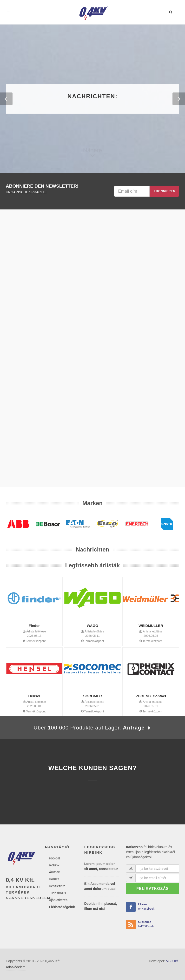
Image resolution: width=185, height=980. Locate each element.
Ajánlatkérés (58, 900)
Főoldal (54, 858)
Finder (34, 626)
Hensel (34, 696)
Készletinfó (57, 886)
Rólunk (54, 865)
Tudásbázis (57, 893)
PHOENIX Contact (151, 696)
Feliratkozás (152, 889)
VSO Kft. (173, 961)
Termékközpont (34, 641)
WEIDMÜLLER (151, 626)
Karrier (54, 879)
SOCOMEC (92, 696)
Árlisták (54, 872)
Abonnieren (164, 191)
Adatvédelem (16, 967)
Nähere (93, 154)
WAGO (92, 626)
